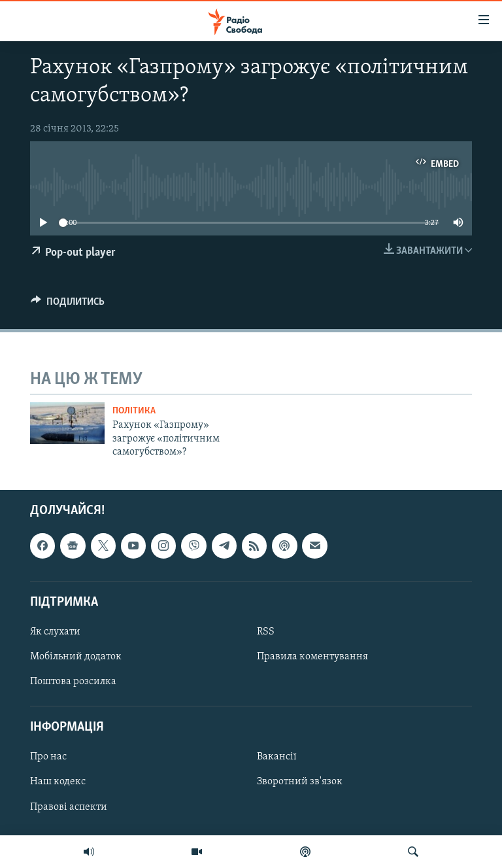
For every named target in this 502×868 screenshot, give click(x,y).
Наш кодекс (58, 782)
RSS (266, 632)
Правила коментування (312, 657)
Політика (134, 411)
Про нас (48, 757)
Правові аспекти (69, 807)
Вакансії (277, 757)
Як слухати (55, 632)
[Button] (68, 305)
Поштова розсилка (73, 682)
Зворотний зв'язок (300, 782)
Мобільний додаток (76, 657)
